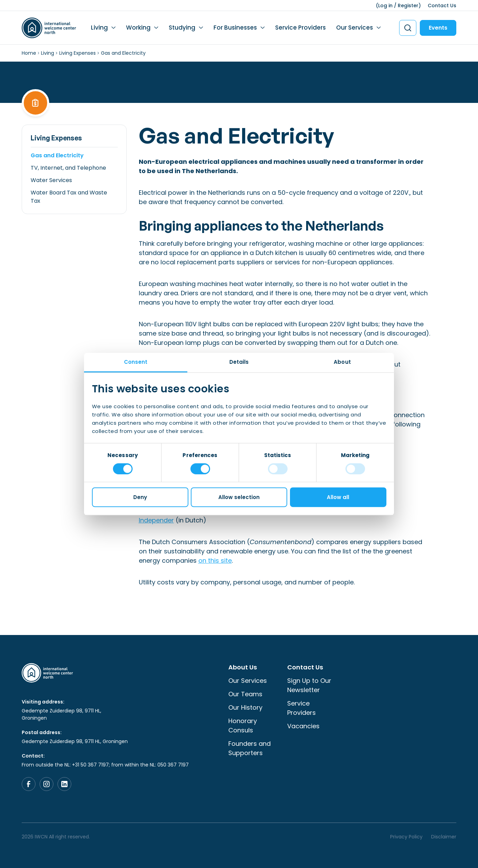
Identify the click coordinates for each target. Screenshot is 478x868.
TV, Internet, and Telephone (68, 168)
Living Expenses (77, 53)
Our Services (355, 28)
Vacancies (303, 726)
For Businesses (235, 28)
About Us (243, 667)
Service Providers (300, 28)
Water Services (51, 180)
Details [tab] (239, 362)
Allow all (338, 497)
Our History (245, 707)
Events (438, 28)
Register (408, 6)
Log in (385, 6)
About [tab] (342, 362)
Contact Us (442, 6)
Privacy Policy (406, 837)
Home (29, 53)
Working (138, 28)
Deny (140, 497)
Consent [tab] (136, 362)
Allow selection (239, 497)
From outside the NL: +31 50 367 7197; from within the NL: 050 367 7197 (105, 765)
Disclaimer (444, 837)
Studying (182, 28)
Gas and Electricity (57, 155)
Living (99, 28)
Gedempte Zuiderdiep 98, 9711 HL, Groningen (61, 714)
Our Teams (245, 694)
